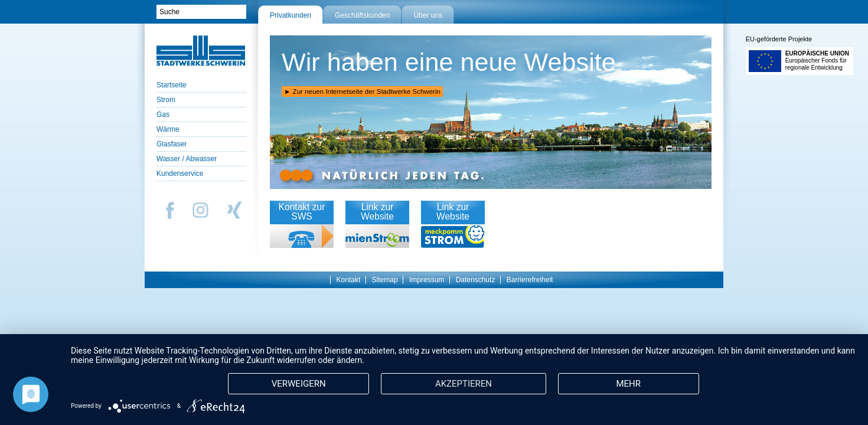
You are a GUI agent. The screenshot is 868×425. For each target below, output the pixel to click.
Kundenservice (180, 174)
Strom (166, 100)
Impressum (427, 280)
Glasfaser (172, 144)
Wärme (168, 129)
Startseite (172, 85)
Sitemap (385, 280)
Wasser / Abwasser (187, 159)
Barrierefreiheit (530, 280)
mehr (628, 384)
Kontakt (349, 280)
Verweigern (299, 384)
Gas (163, 115)
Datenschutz (476, 280)
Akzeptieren (464, 384)
